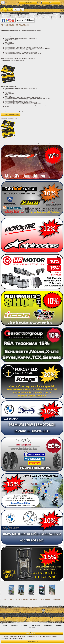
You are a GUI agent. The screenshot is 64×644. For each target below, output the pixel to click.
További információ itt (11, 115)
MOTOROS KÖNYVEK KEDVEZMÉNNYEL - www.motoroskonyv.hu (32, 600)
